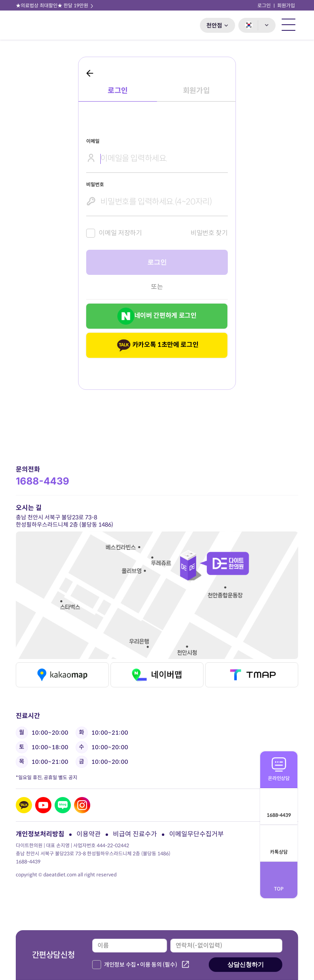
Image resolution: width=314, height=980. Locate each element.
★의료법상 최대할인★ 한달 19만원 (55, 5)
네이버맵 (157, 675)
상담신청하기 (246, 964)
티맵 (251, 675)
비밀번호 (95, 184)
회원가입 (286, 5)
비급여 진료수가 (135, 834)
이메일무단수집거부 (196, 834)
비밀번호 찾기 (209, 233)
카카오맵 (62, 675)
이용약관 (89, 834)
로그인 (264, 5)
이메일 (93, 141)
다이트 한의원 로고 (39, 25)
